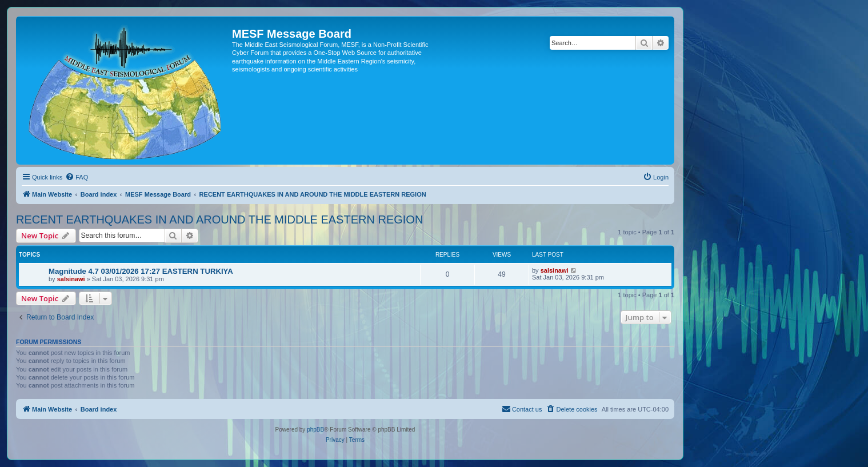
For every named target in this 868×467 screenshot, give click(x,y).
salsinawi (71, 279)
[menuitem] (77, 177)
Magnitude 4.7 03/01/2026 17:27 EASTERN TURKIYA (141, 271)
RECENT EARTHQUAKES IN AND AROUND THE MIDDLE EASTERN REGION (219, 219)
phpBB (315, 430)
